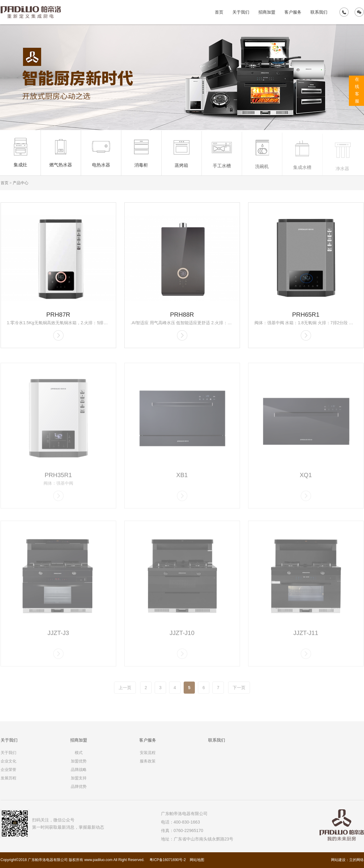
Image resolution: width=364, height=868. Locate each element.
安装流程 (148, 753)
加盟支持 (79, 778)
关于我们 (241, 12)
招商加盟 (267, 12)
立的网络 (356, 860)
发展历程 (8, 778)
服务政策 (148, 761)
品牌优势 (79, 786)
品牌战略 (79, 770)
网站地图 (197, 860)
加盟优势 (79, 761)
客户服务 (293, 12)
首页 (219, 12)
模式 (79, 753)
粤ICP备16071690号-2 (167, 860)
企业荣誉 (8, 770)
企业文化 (8, 761)
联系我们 (319, 12)
